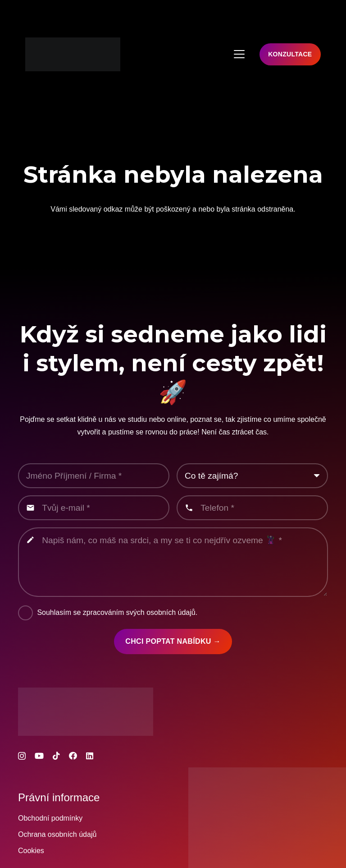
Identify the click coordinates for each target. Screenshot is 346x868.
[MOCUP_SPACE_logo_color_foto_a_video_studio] (73, 54)
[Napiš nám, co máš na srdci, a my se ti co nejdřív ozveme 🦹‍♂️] (173, 562)
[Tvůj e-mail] (94, 508)
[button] (239, 54)
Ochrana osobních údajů (57, 834)
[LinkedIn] (90, 756)
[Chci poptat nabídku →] (173, 642)
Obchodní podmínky (50, 818)
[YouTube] (39, 756)
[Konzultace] (290, 54)
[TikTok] (56, 756)
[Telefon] (252, 508)
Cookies (31, 851)
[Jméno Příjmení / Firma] (94, 476)
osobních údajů (171, 612)
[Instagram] (22, 756)
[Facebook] (73, 756)
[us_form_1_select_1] (252, 476)
